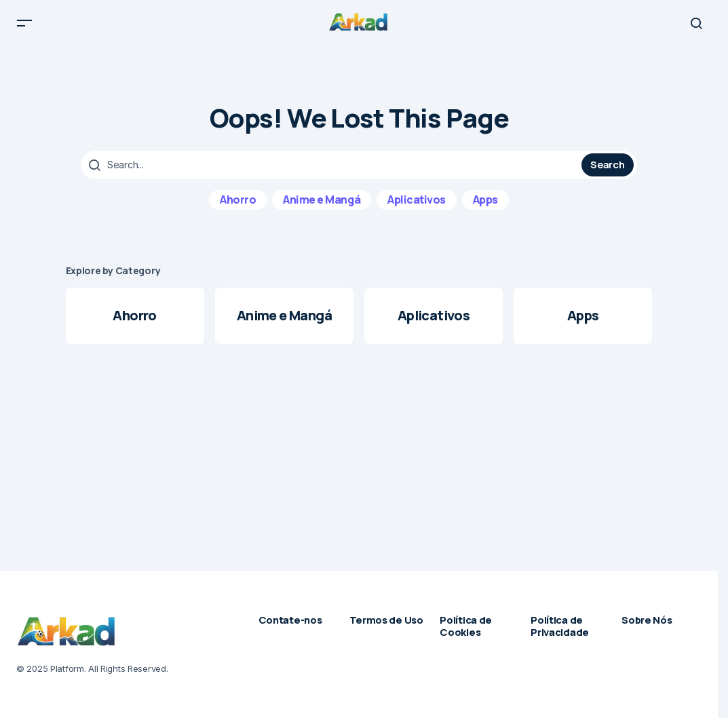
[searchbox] (333, 172)
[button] (24, 27)
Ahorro (238, 207)
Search (607, 172)
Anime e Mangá (322, 207)
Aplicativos (417, 207)
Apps (485, 207)
